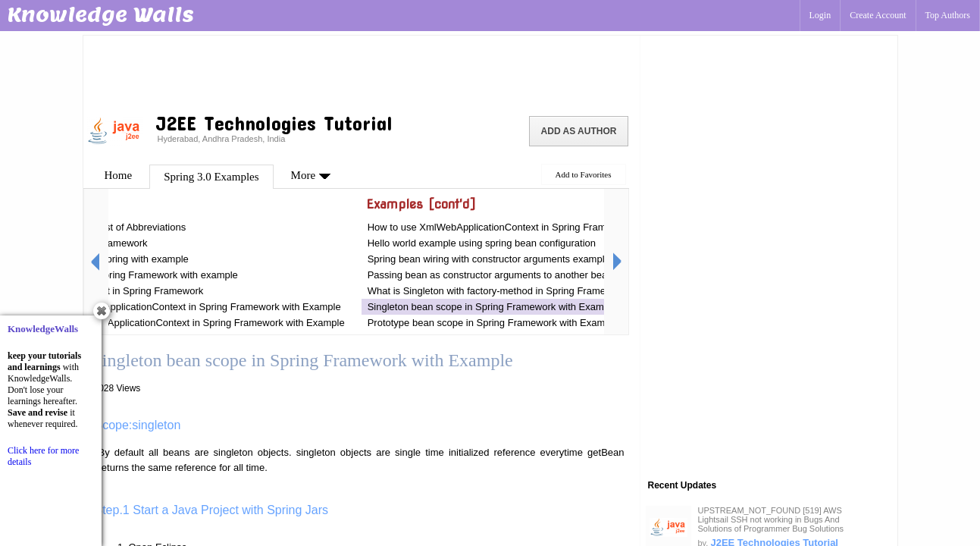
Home (119, 175)
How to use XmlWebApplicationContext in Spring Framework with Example (531, 227)
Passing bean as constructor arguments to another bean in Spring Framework (537, 275)
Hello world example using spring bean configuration (482, 243)
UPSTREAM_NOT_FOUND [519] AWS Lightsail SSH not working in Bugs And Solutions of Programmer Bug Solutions (771, 519)
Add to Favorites (584, 174)
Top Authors (948, 15)
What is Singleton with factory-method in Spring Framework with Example (528, 291)
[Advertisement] (362, 72)
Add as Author (579, 131)
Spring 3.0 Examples (211, 177)
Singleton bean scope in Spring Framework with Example (493, 307)
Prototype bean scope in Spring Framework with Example (493, 323)
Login (820, 15)
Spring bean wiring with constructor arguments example (489, 259)
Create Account (878, 15)
